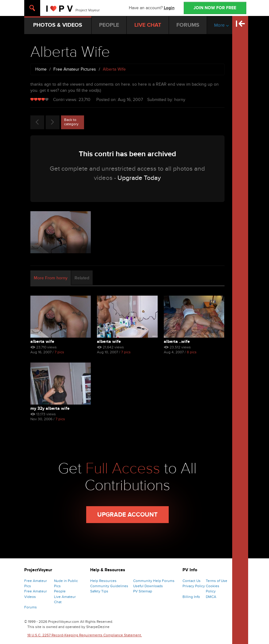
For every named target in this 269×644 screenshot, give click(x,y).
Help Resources (103, 581)
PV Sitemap (143, 591)
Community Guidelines (109, 586)
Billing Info (191, 597)
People (60, 591)
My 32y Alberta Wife (50, 408)
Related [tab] (82, 278)
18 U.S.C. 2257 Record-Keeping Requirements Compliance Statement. (85, 635)
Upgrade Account (127, 515)
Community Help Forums (154, 581)
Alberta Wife (42, 341)
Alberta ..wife (177, 341)
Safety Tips (99, 591)
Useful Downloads (148, 586)
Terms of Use (217, 581)
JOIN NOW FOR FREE (215, 8)
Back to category (71, 122)
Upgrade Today (139, 178)
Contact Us (192, 581)
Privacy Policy (194, 586)
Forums (31, 607)
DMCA (211, 597)
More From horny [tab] (51, 278)
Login (169, 8)
